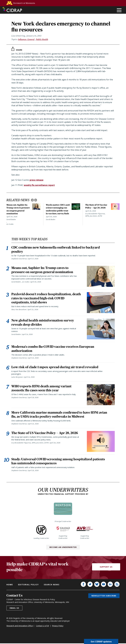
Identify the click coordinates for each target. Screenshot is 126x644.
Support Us (106, 567)
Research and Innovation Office (20, 626)
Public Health (42, 39)
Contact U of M (42, 626)
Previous (32, 200)
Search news (52, 585)
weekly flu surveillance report (39, 185)
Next (36, 200)
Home (10, 585)
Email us (14, 609)
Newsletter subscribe (104, 596)
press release (37, 180)
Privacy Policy (58, 626)
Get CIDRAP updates (101, 641)
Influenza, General (26, 39)
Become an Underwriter (63, 548)
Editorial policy (28, 585)
